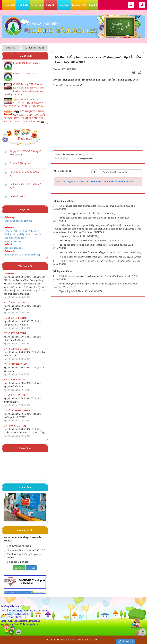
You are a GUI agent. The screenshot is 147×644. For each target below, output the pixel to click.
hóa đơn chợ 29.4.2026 (24, 74)
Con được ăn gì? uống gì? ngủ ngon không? (23, 556)
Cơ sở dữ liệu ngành (20, 163)
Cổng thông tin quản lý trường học (24, 174)
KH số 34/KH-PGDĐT (15, 380)
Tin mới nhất (25, 56)
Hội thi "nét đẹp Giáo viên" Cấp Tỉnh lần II (81, 214)
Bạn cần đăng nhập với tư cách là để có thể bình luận (95, 182)
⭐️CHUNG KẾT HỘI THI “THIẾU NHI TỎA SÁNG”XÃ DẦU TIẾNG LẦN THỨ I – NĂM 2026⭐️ (24, 103)
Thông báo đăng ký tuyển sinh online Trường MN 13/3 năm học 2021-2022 (96, 245)
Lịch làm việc (79, 5)
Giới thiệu (23, 5)
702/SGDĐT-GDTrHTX (16, 274)
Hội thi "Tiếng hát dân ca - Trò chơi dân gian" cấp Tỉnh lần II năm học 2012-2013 (99, 276)
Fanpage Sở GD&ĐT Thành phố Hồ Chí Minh (25, 153)
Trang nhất (9, 5)
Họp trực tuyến (17, 196)
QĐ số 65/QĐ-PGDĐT (15, 333)
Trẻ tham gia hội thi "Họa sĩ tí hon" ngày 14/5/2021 (85, 241)
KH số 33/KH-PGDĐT (15, 395)
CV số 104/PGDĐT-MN (16, 364)
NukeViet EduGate (66, 640)
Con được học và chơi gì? (18, 546)
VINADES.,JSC (95, 640)
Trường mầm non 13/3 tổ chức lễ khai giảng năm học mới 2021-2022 (94, 252)
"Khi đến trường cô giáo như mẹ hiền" (24, 550)
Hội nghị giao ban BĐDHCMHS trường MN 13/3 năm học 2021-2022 (94, 257)
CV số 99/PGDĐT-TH (15, 426)
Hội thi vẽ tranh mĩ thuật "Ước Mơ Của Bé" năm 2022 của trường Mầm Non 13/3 (100, 261)
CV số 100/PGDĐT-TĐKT (17, 410)
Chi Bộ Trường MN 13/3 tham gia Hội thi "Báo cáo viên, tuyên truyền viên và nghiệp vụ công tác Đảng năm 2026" (24, 89)
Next (42, 508)
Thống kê (51, 5)
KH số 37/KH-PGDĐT (15, 303)
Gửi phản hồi (126, 641)
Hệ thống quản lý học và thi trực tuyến (25, 186)
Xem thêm (64, 5)
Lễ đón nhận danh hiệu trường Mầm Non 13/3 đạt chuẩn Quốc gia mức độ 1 (98, 206)
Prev (8, 508)
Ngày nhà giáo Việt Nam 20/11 (74, 291)
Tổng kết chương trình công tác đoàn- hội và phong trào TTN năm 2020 (95, 218)
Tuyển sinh (37, 5)
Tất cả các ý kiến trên (16, 562)
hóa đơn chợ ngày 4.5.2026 (27, 63)
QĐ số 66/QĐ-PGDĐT (15, 318)
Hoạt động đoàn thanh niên (73, 236)
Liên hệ (93, 5)
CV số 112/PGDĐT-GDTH (17, 349)
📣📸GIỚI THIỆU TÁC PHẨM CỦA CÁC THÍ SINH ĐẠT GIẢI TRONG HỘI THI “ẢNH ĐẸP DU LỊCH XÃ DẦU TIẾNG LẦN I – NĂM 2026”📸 (24, 117)
